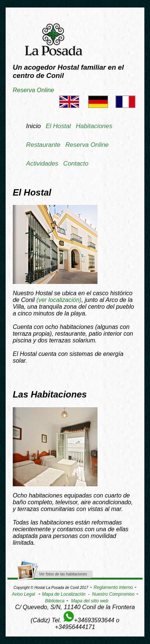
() (59, 300)
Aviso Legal (23, 594)
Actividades (42, 164)
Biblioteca (55, 601)
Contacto (76, 164)
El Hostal (58, 126)
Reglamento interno (113, 587)
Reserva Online (33, 90)
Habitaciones (94, 126)
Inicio (34, 126)
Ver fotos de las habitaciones (63, 574)
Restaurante (43, 145)
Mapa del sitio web (90, 601)
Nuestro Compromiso (113, 594)
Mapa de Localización (64, 594)
